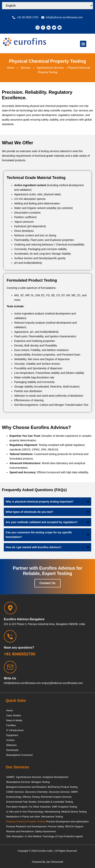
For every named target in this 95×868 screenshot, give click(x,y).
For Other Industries (40, 807)
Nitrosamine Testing (52, 817)
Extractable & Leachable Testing (55, 802)
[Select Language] (47, 6)
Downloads (12, 750)
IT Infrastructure (15, 730)
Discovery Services (59, 792)
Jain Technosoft (54, 862)
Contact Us (47, 583)
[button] (83, 44)
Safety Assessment (45, 831)
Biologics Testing (40, 782)
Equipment (12, 735)
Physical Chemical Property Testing (26, 822)
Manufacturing (52, 812)
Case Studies (14, 715)
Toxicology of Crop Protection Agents (63, 836)
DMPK (75, 792)
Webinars (11, 745)
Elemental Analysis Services (56, 797)
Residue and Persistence (20, 831)
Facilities (11, 725)
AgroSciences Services (50, 68)
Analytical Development (55, 777)
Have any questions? (19, 648)
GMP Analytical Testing (64, 807)
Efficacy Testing (31, 797)
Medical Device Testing (74, 812)
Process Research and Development (26, 826)
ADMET (11, 777)
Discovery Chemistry (36, 792)
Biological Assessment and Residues (26, 787)
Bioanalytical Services (18, 782)
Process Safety (56, 826)
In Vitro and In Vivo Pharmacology (25, 812)
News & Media (14, 720)
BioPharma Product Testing (62, 787)
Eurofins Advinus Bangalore (24, 619)
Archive (10, 740)
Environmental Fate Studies (21, 802)
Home (11, 68)
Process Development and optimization (67, 822)
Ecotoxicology (14, 797)
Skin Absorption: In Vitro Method (24, 836)
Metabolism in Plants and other (23, 817)
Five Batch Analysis (17, 807)
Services (26, 68)
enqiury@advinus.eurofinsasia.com (62, 683)
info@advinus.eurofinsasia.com (22, 683)
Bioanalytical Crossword (19, 755)
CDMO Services (15, 792)
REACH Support (74, 826)
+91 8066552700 (20, 654)
